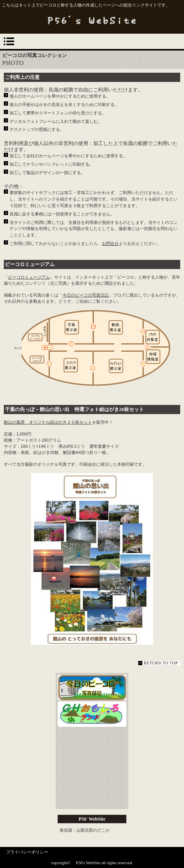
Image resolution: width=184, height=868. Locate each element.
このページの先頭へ (159, 663)
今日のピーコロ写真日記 (86, 295)
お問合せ (110, 243)
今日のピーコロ (92, 688)
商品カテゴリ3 (92, 795)
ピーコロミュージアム (30, 264)
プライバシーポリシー (27, 852)
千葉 (10, 409)
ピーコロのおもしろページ (92, 768)
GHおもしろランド (92, 715)
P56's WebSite (92, 20)
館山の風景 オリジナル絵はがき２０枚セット (48, 422)
